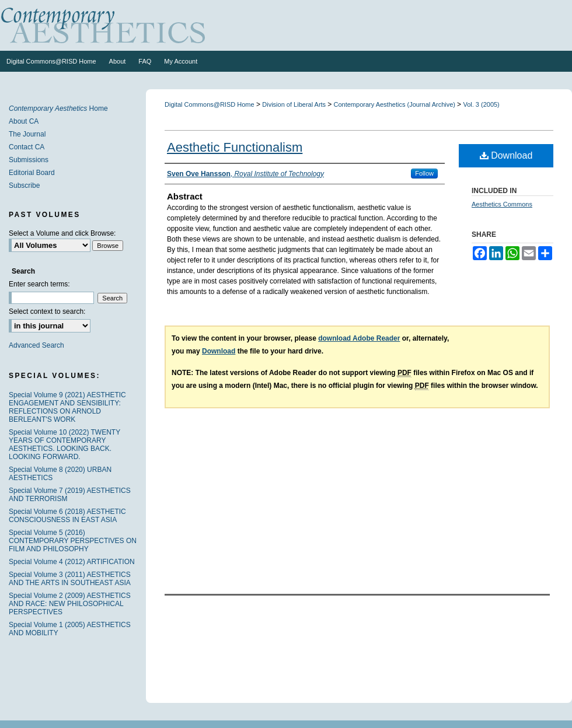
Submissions (29, 160)
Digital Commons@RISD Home (210, 104)
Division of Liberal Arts (295, 104)
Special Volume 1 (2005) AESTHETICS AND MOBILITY (70, 629)
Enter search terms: (39, 284)
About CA (24, 121)
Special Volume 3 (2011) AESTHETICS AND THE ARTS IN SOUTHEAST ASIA (70, 579)
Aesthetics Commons (502, 204)
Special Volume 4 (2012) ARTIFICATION (72, 562)
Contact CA (27, 147)
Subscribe (24, 185)
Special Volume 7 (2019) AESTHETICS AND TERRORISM (70, 495)
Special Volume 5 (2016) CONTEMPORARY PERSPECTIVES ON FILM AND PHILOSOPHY (73, 541)
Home (58, 108)
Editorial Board (32, 173)
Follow (424, 173)
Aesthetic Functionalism (235, 147)
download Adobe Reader (359, 338)
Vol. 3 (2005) (481, 104)
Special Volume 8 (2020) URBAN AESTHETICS (60, 474)
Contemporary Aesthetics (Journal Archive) (396, 104)
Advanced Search (36, 345)
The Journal (27, 134)
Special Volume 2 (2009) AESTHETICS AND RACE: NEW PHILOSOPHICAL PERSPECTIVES (70, 604)
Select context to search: (47, 311)
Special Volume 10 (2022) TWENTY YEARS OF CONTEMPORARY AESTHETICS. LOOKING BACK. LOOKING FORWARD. (64, 444)
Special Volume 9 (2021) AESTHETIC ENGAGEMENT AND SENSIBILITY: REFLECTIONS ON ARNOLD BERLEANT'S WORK (67, 407)
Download (506, 155)
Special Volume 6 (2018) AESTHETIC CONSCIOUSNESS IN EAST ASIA (67, 516)
